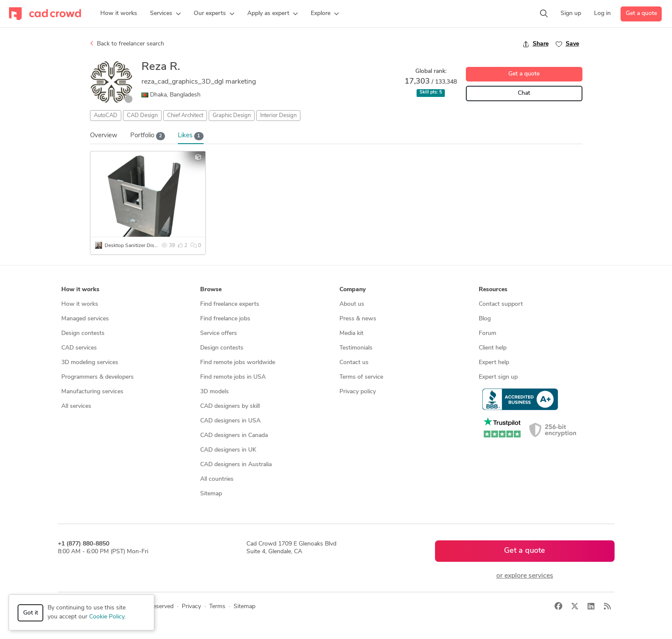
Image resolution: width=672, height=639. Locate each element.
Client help (493, 348)
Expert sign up (498, 377)
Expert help (494, 363)
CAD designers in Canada (234, 436)
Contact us (354, 363)
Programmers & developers (97, 377)
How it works (80, 304)
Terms (217, 607)
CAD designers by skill (230, 406)
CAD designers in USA (230, 421)
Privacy (191, 607)
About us (352, 304)
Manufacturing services (92, 392)
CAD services (79, 348)
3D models (214, 392)
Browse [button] (211, 290)
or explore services (525, 576)
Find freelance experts (230, 304)
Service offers (219, 333)
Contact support (501, 304)
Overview (104, 136)
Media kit (351, 333)
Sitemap (211, 494)
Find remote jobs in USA (233, 377)
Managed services (85, 319)
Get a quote (641, 14)
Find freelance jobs (225, 319)
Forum (487, 333)
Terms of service (361, 377)
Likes (191, 136)
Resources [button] (493, 290)
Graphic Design (232, 116)
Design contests (83, 333)
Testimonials (356, 348)
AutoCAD (106, 116)
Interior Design (278, 116)
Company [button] (352, 290)
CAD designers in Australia (236, 465)
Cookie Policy (107, 617)
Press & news (358, 319)
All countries (217, 479)
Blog (485, 319)
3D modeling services (90, 363)
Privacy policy (358, 392)
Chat (524, 93)
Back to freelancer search (127, 44)
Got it (31, 613)
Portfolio (148, 136)
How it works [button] (80, 290)
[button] (165, 14)
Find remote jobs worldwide (238, 363)
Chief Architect (185, 116)
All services (76, 406)
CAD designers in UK (228, 450)
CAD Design (142, 116)
